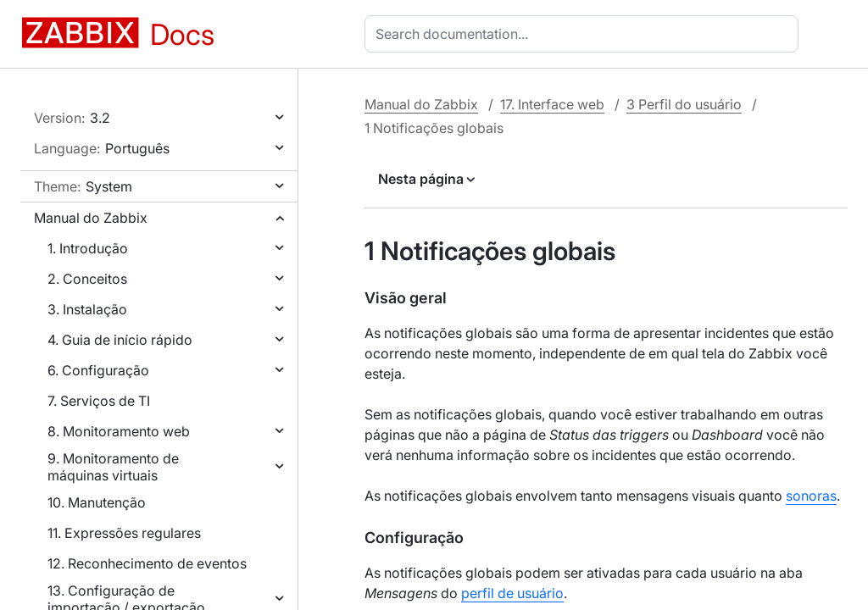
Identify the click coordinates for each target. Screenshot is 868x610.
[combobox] (585, 34)
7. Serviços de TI (99, 401)
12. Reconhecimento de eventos (147, 563)
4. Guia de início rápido (120, 340)
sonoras (811, 496)
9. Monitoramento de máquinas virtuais (113, 467)
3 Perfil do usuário (684, 104)
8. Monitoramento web (119, 431)
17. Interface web (552, 104)
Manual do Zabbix (91, 218)
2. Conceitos (87, 279)
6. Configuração (98, 370)
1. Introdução (88, 248)
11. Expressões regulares (124, 533)
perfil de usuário (512, 593)
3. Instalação (87, 309)
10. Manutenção (97, 502)
